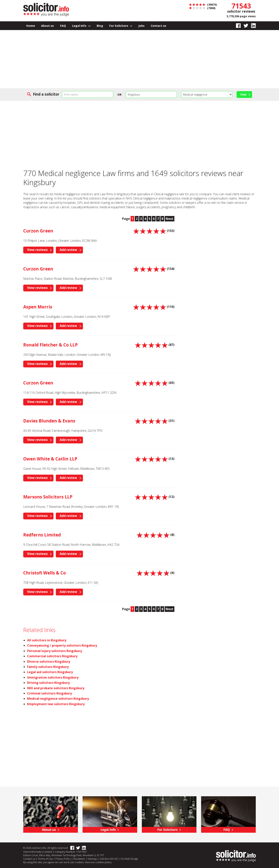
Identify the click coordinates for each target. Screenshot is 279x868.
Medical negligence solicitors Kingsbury (58, 699)
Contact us (158, 26)
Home (31, 26)
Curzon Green (38, 231)
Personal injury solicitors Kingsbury (55, 651)
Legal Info (81, 26)
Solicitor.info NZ (109, 859)
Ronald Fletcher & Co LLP (50, 345)
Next (170, 219)
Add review (68, 250)
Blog (100, 26)
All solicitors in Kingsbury (47, 640)
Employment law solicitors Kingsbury (56, 704)
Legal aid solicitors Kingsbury (50, 672)
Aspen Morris (38, 307)
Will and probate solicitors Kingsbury (56, 688)
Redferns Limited (42, 535)
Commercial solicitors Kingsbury (52, 656)
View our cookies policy (98, 862)
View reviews (37, 250)
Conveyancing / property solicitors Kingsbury (62, 645)
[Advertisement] (139, 59)
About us (47, 26)
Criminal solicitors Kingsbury (50, 693)
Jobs (141, 26)
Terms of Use (45, 859)
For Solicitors (121, 26)
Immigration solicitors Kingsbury (53, 677)
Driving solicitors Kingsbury (48, 683)
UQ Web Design (129, 859)
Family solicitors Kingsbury (48, 667)
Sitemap (92, 859)
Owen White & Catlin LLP (50, 459)
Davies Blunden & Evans (49, 421)
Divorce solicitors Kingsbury (49, 662)
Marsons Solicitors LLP (48, 497)
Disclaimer (79, 859)
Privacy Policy (63, 859)
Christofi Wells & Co (45, 573)
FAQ (63, 26)
